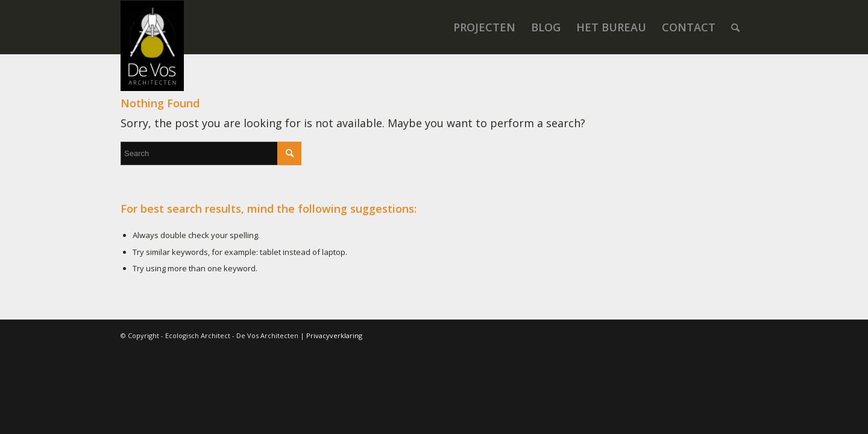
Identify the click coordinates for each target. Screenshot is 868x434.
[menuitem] (484, 27)
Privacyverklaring (334, 335)
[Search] (735, 27)
